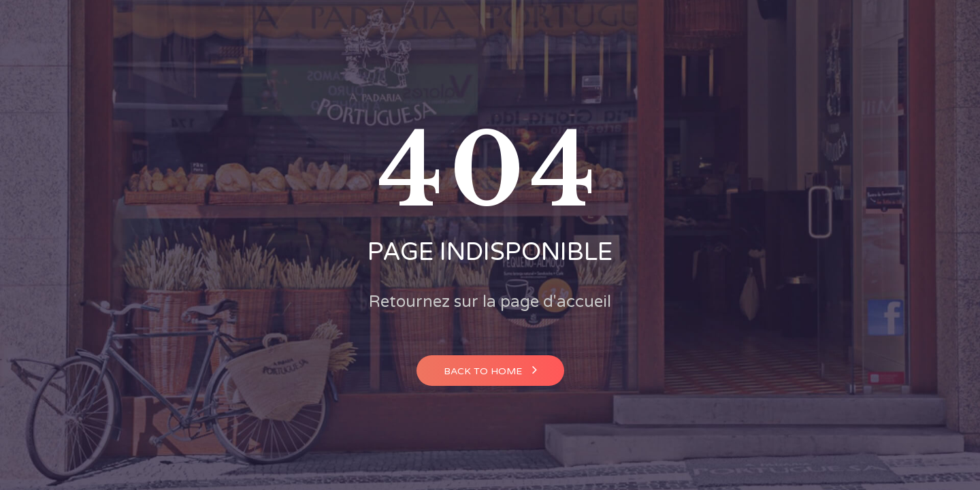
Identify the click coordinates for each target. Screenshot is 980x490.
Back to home (490, 370)
